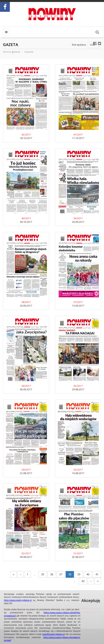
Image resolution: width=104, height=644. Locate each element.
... (34, 574)
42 (83, 581)
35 (43, 574)
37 (61, 574)
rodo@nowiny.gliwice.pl (53, 634)
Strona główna (12, 52)
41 (97, 574)
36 (52, 574)
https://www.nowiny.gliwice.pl (18, 600)
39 (79, 574)
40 (88, 574)
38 (70, 574)
